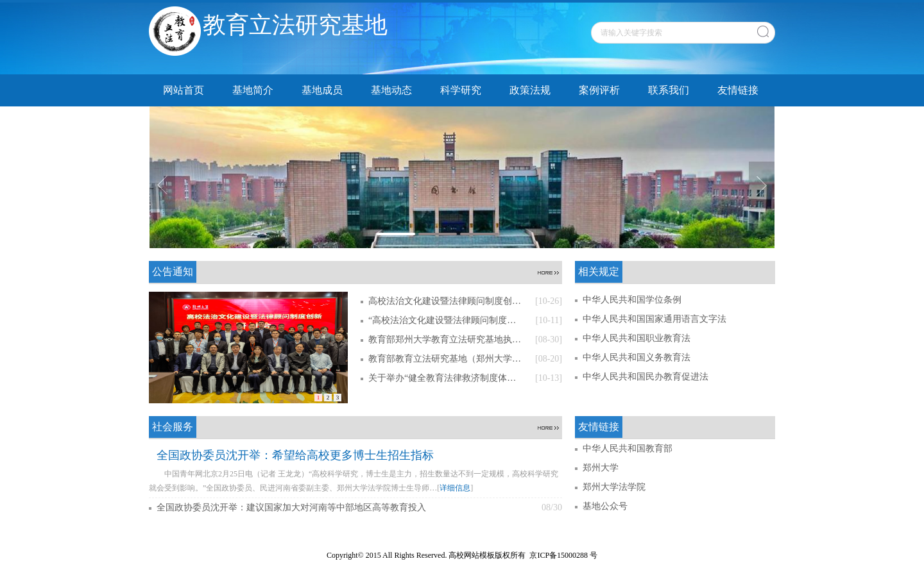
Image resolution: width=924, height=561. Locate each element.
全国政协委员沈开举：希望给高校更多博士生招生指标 (295, 455)
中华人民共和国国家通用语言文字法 (654, 319)
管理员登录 (766, 541)
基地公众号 (605, 506)
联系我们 (669, 90)
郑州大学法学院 (614, 487)
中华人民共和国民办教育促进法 (646, 377)
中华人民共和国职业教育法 (637, 338)
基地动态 (391, 90)
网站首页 (184, 90)
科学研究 (461, 90)
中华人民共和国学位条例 (632, 300)
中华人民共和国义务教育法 (637, 357)
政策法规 (530, 90)
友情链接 (738, 90)
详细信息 (455, 488)
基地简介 (253, 90)
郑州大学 (601, 468)
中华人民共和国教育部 (628, 448)
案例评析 (599, 90)
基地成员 (322, 90)
